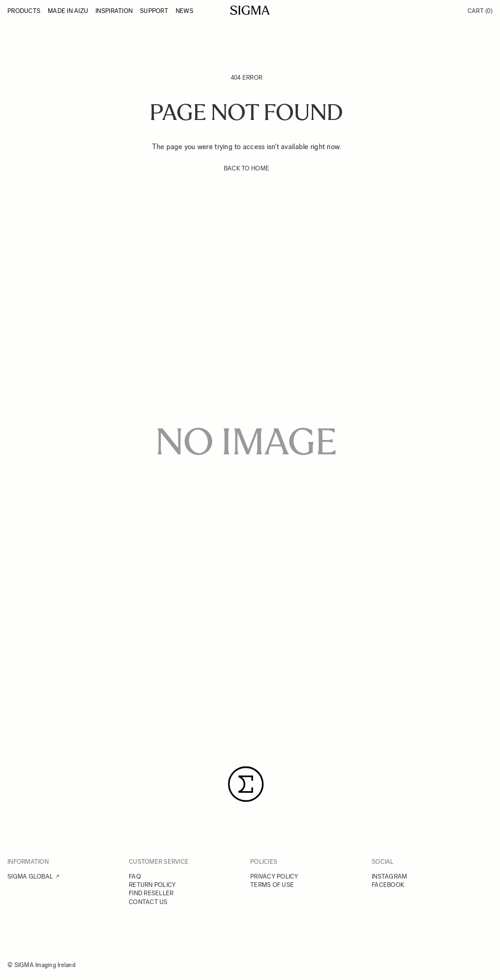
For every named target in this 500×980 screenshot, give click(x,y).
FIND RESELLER (151, 893)
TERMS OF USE (272, 885)
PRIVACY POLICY (274, 876)
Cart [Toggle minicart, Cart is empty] (480, 11)
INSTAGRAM (389, 876)
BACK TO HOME (247, 168)
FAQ (135, 876)
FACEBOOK (388, 885)
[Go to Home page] (250, 10)
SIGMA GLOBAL (30, 876)
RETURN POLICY (152, 885)
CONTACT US (148, 902)
